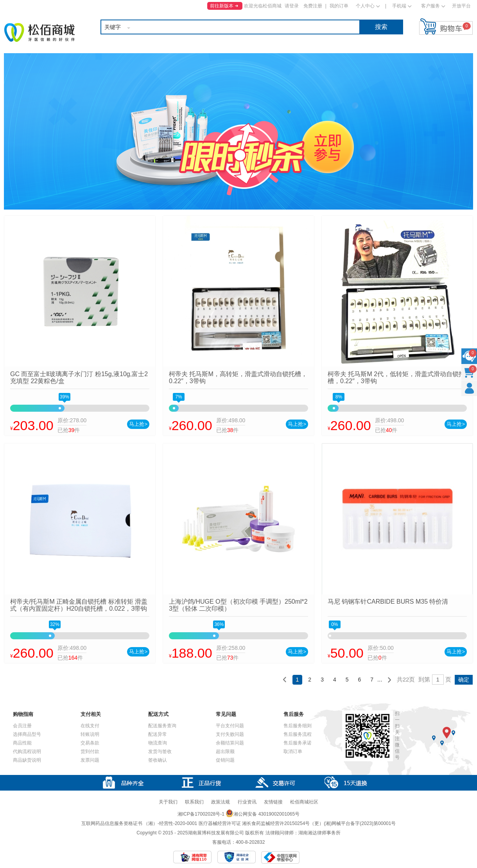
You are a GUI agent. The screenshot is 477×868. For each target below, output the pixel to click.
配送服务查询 (162, 726)
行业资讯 (247, 802)
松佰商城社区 (304, 802)
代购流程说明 (27, 751)
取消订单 (293, 751)
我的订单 (339, 6)
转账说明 (90, 734)
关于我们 (168, 802)
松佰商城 (39, 32)
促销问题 (225, 760)
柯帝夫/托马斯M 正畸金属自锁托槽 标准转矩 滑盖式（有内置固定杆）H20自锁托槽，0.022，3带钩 (79, 605)
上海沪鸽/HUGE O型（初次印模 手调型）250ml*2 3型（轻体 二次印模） (238, 605)
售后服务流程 (298, 734)
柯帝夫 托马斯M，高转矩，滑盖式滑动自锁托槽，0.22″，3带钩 (238, 378)
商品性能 (22, 743)
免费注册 (313, 6)
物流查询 (158, 743)
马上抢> (138, 424)
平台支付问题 (230, 726)
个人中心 (365, 6)
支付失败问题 (230, 734)
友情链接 (273, 802)
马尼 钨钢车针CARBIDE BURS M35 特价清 (388, 602)
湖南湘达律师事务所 (319, 833)
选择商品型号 (27, 734)
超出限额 (225, 751)
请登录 (292, 6)
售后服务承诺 (298, 743)
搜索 (381, 27)
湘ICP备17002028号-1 (201, 814)
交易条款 (90, 743)
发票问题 (90, 760)
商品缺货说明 (27, 760)
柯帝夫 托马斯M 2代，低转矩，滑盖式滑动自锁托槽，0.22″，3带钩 (396, 378)
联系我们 (194, 802)
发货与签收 (160, 751)
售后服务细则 (298, 726)
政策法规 (221, 802)
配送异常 (158, 734)
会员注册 (22, 726)
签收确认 (158, 760)
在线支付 (90, 726)
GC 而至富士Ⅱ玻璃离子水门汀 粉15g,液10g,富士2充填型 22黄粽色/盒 (79, 378)
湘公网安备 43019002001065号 (263, 814)
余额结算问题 (230, 743)
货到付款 (90, 751)
